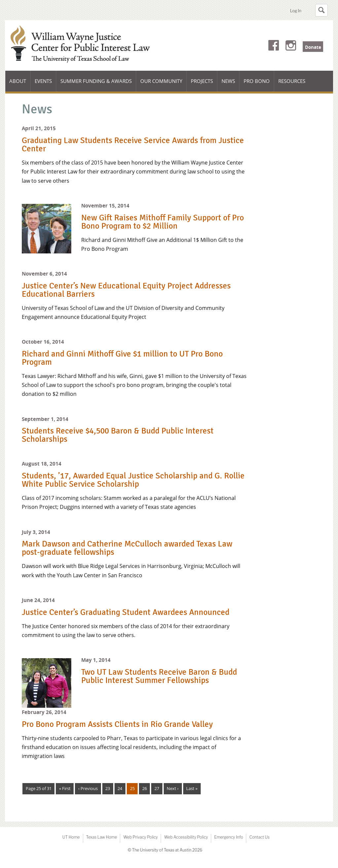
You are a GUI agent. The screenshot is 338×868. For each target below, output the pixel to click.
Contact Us (259, 837)
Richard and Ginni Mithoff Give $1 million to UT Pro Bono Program (122, 358)
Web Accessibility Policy (186, 837)
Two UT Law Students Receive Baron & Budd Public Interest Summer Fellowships (159, 676)
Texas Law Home (102, 837)
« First (65, 788)
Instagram (291, 47)
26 (145, 788)
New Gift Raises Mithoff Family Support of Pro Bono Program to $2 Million (163, 222)
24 (120, 788)
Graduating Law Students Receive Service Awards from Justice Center (133, 145)
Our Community (161, 85)
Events (43, 81)
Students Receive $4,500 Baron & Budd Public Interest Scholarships (118, 435)
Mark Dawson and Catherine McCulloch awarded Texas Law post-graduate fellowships (127, 548)
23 (108, 788)
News (228, 81)
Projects (202, 81)
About (20, 85)
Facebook (274, 47)
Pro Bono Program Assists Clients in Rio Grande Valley (117, 724)
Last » (192, 788)
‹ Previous (88, 788)
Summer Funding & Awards (96, 85)
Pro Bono (257, 81)
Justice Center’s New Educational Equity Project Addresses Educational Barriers (126, 290)
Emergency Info (229, 837)
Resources (292, 81)
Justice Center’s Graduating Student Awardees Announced (126, 612)
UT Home (71, 837)
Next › (173, 788)
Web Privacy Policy (140, 837)
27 (157, 788)
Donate (313, 47)
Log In (296, 11)
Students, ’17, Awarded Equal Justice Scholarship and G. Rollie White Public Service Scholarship (133, 480)
